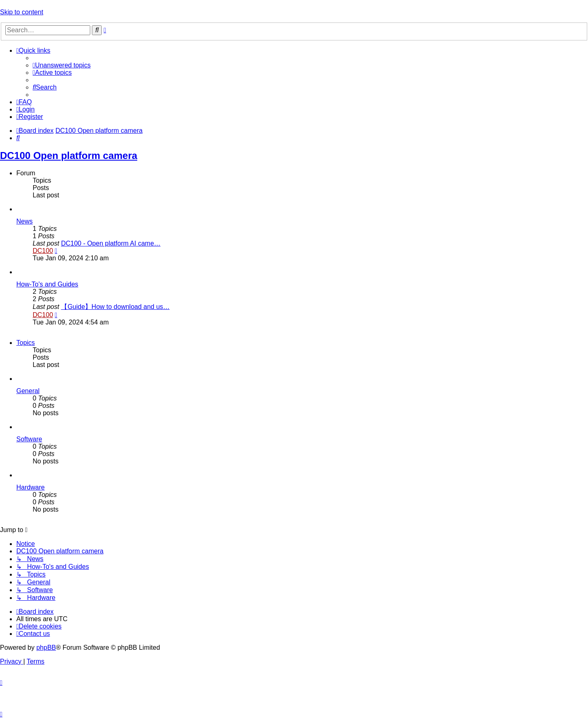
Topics (26, 343)
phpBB (46, 648)
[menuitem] (62, 65)
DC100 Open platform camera (69, 155)
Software (29, 439)
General (28, 391)
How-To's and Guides (47, 284)
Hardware (30, 487)
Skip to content (22, 12)
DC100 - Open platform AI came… (111, 243)
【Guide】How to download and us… (115, 307)
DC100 (43, 251)
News (24, 221)
